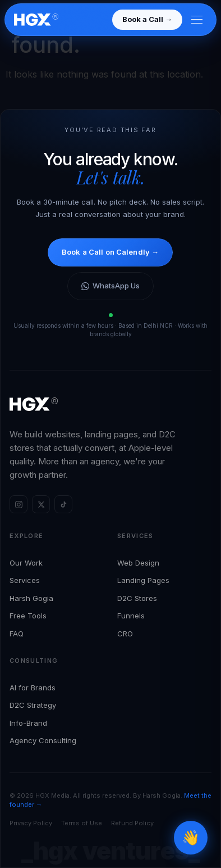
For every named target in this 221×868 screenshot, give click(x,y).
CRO (125, 634)
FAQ (17, 634)
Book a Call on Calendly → (110, 252)
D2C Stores (137, 598)
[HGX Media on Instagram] (19, 504)
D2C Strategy (33, 705)
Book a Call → (147, 19)
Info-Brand (28, 723)
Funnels (131, 616)
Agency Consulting (43, 740)
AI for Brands (33, 688)
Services (25, 580)
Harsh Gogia (31, 598)
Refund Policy (132, 823)
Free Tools (28, 616)
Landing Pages (143, 580)
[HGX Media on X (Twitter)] (41, 504)
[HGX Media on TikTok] (63, 504)
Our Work (26, 563)
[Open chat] (191, 838)
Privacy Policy (31, 823)
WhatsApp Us (110, 286)
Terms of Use (82, 823)
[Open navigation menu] (197, 20)
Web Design (138, 563)
